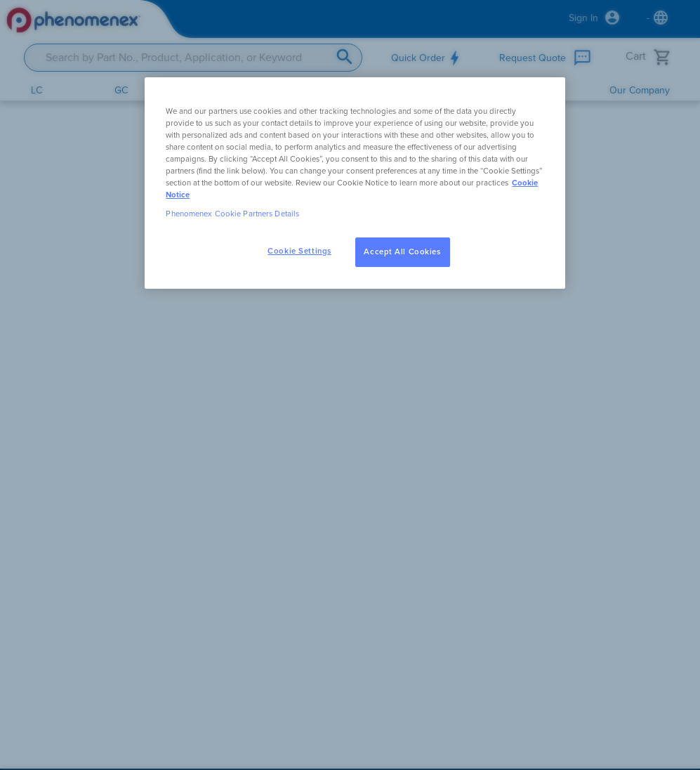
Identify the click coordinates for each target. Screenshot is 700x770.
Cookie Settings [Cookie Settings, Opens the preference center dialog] (299, 251)
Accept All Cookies (402, 252)
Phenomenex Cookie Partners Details (232, 214)
